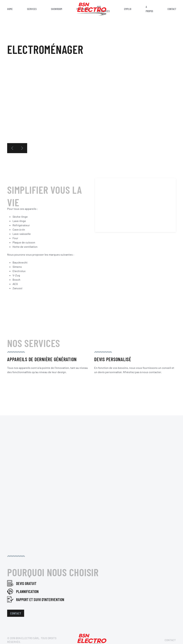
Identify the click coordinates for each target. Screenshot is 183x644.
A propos (149, 9)
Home (10, 9)
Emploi (128, 9)
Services (32, 9)
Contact (16, 613)
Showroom (57, 9)
